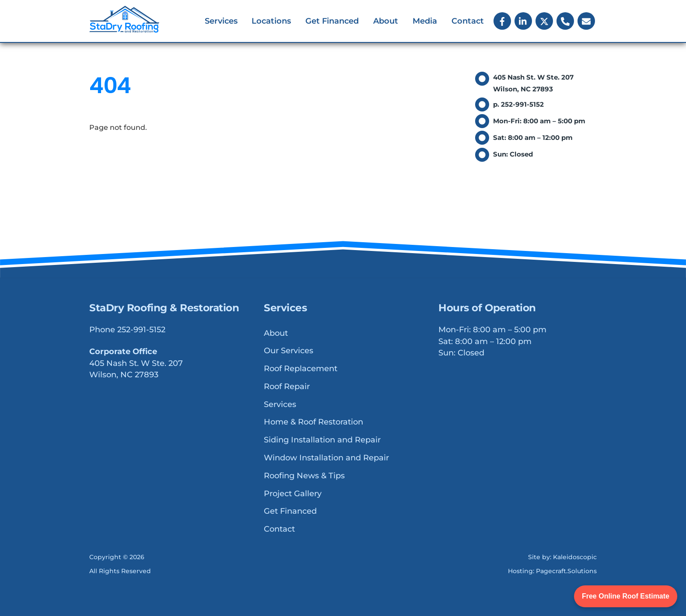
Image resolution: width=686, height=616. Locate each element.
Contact (468, 21)
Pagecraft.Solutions (566, 571)
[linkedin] (523, 20)
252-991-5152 (141, 330)
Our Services (289, 351)
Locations (271, 21)
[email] (586, 20)
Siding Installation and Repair (322, 440)
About (386, 21)
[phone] (565, 20)
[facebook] (502, 20)
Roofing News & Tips (304, 476)
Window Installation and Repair (326, 458)
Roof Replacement (301, 369)
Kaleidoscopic (575, 557)
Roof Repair (287, 387)
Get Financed (332, 21)
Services (221, 21)
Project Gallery (293, 494)
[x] (544, 20)
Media (425, 21)
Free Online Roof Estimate (626, 596)
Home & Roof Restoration (313, 422)
